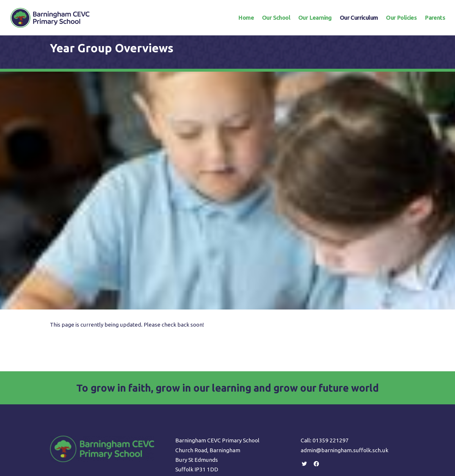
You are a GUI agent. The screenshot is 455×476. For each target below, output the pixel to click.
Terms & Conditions (200, 374)
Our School (276, 18)
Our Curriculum (359, 18)
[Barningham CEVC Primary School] (50, 18)
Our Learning (315, 18)
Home (246, 18)
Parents (435, 18)
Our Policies (401, 18)
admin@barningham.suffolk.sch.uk (344, 325)
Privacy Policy (192, 364)
